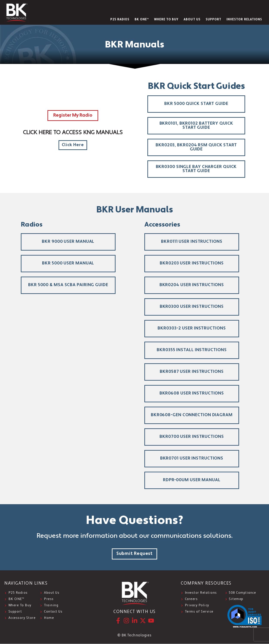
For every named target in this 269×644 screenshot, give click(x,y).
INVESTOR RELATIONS (244, 20)
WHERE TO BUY (166, 20)
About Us (192, 20)
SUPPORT (214, 20)
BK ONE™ (142, 20)
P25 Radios (120, 20)
